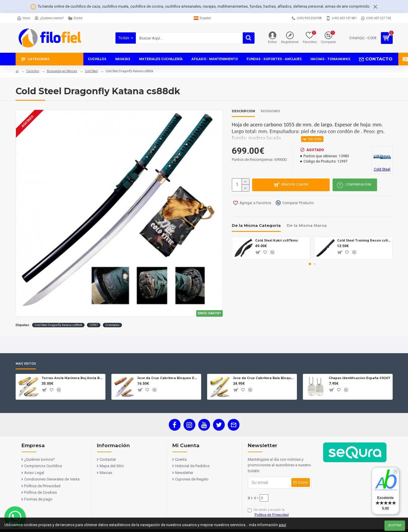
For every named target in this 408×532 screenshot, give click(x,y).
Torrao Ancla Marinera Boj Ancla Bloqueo (72, 378)
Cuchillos (33, 71)
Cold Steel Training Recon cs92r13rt (364, 240)
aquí (282, 525)
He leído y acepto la (269, 513)
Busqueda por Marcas (62, 71)
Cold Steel (91, 71)
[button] (310, 263)
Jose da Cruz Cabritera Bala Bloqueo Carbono (264, 378)
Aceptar (395, 525)
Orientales (112, 325)
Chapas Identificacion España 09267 (359, 378)
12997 (94, 325)
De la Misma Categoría (256, 225)
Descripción (243, 111)
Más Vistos (26, 364)
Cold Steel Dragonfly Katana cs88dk (58, 325)
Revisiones (270, 111)
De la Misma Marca (307, 225)
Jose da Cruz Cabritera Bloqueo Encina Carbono (168, 378)
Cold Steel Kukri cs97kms (276, 240)
